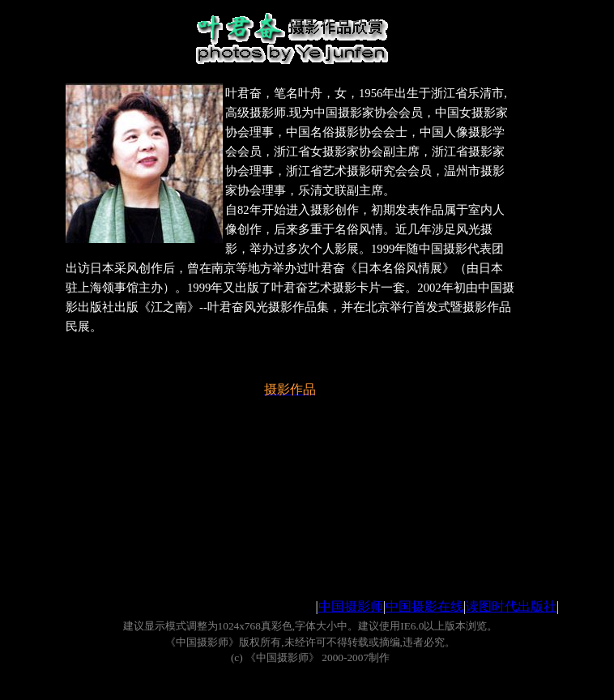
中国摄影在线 (424, 606)
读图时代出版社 (511, 606)
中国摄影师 (351, 606)
